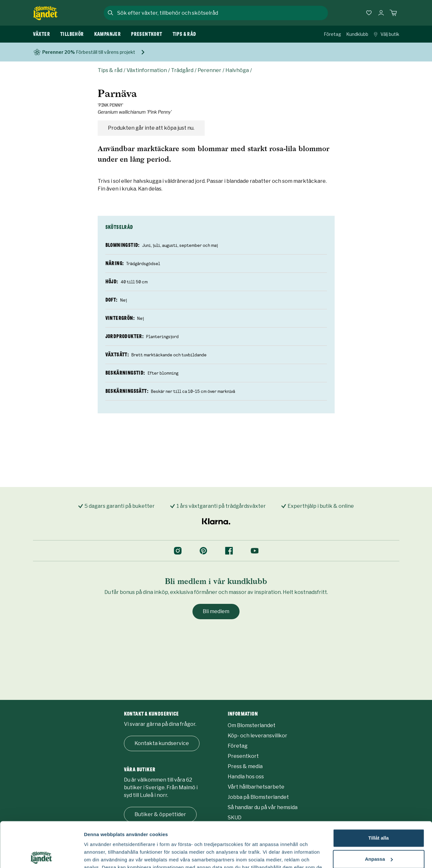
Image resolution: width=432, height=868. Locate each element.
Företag (332, 34)
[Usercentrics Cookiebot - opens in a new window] (41, 856)
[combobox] (222, 13)
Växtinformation (147, 70)
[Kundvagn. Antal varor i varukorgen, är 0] (393, 13)
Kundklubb (357, 34)
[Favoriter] (369, 13)
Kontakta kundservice (162, 743)
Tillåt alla (379, 793)
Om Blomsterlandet (252, 725)
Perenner (209, 70)
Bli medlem (216, 611)
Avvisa (379, 835)
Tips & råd (110, 70)
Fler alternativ (100, 855)
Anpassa (379, 814)
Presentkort (243, 756)
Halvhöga (237, 70)
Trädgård (182, 70)
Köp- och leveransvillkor (257, 736)
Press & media (245, 766)
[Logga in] (381, 13)
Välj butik (386, 34)
